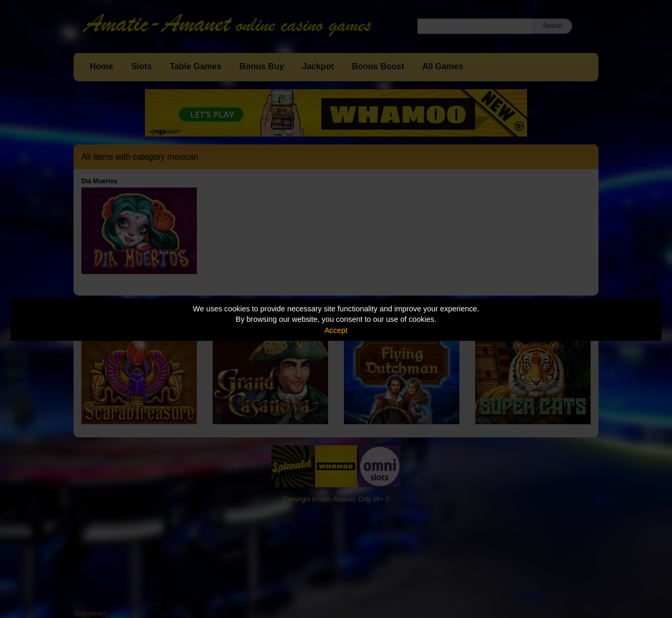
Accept (336, 330)
